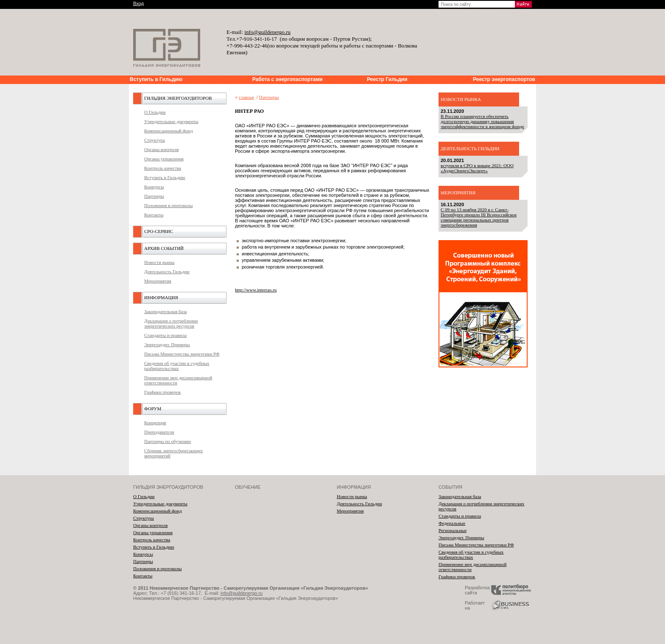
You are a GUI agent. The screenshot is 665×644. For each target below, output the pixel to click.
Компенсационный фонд (169, 131)
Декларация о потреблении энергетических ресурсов (171, 323)
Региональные (453, 530)
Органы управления (164, 159)
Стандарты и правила (165, 335)
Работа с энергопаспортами (288, 79)
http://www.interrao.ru (256, 290)
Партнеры (154, 196)
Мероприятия (158, 281)
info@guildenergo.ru (242, 593)
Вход (138, 3)
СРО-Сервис (159, 231)
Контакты (154, 215)
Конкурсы (154, 187)
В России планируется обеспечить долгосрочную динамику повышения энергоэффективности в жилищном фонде (482, 121)
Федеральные (452, 523)
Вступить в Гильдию (156, 79)
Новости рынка (159, 262)
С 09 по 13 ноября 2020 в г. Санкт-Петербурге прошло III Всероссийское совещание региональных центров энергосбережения (479, 217)
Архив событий (164, 248)
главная (246, 97)
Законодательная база (165, 311)
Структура (155, 140)
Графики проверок (162, 392)
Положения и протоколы (169, 205)
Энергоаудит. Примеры (167, 344)
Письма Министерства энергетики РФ (182, 354)
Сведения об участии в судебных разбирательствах (177, 366)
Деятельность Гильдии (167, 272)
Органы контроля (161, 149)
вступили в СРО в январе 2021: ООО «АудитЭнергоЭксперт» (477, 168)
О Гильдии (155, 112)
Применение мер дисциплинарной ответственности (178, 380)
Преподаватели (159, 432)
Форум (153, 409)
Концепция (155, 423)
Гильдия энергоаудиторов (178, 98)
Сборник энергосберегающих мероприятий (173, 453)
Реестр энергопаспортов (504, 79)
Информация (161, 297)
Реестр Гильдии (387, 79)
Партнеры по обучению (168, 441)
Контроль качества (163, 168)
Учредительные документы (171, 121)
